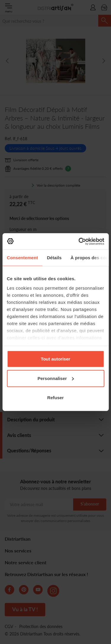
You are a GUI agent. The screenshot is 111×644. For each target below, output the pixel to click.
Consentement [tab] (22, 258)
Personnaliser (56, 378)
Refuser (56, 398)
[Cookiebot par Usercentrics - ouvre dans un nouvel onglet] (79, 241)
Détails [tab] (54, 258)
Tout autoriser (56, 359)
